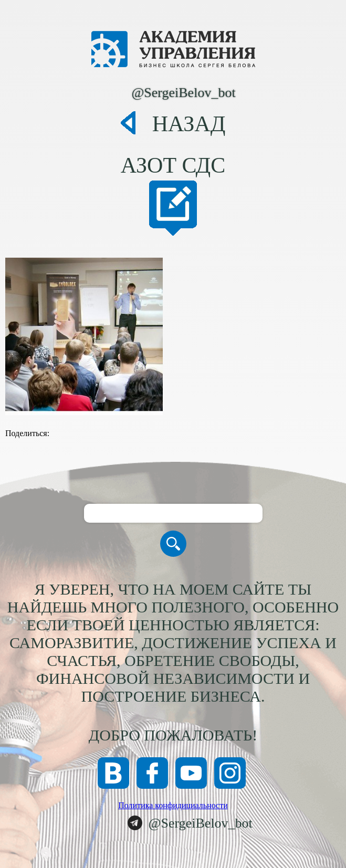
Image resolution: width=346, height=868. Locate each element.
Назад (189, 124)
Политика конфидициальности (173, 805)
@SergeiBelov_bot (183, 93)
